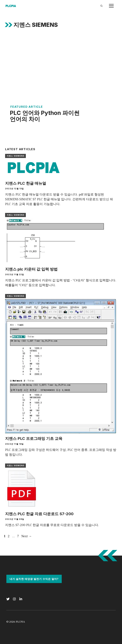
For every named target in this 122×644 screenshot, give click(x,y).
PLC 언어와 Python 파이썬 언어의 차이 (45, 116)
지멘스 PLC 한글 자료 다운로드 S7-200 (39, 514)
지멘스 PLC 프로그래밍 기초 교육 (34, 439)
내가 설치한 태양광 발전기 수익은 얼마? (34, 579)
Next (27, 536)
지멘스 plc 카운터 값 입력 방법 (31, 269)
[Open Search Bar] (102, 6)
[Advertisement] (61, 59)
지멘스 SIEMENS (15, 156)
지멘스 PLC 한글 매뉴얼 (26, 183)
